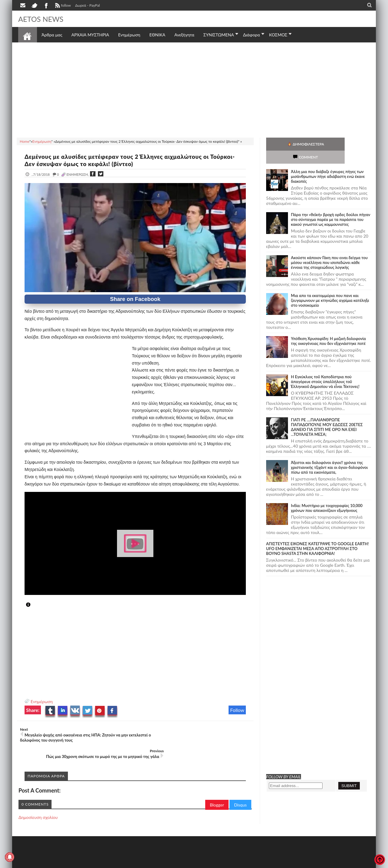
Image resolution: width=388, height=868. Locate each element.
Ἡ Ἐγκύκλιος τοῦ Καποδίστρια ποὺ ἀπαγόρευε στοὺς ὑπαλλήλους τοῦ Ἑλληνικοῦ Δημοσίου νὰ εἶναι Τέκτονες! (325, 369)
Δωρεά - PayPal (88, 5)
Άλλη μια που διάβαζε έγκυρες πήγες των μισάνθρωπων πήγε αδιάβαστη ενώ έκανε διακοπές (328, 163)
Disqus (240, 788)
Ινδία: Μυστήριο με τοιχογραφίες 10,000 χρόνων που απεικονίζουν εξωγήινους (327, 495)
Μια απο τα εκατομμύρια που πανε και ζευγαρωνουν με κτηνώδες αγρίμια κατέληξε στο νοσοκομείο (330, 287)
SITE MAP (104, 863)
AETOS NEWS (43, 19)
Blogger (217, 788)
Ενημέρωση (42, 701)
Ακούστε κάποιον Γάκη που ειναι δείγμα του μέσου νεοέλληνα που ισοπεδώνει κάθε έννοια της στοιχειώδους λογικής (329, 249)
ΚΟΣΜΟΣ (278, 35)
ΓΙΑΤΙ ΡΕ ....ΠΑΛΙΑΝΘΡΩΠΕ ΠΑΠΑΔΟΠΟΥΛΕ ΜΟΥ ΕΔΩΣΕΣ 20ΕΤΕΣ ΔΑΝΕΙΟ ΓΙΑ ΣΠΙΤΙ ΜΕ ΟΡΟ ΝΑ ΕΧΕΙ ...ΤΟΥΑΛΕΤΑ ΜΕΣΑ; (327, 414)
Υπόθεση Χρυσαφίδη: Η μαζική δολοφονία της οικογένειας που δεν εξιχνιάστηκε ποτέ (328, 328)
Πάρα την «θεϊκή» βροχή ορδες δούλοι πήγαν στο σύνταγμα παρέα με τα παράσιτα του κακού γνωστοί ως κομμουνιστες (331, 206)
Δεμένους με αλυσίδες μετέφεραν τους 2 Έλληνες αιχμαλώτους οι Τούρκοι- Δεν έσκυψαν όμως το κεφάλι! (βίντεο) (124, 160)
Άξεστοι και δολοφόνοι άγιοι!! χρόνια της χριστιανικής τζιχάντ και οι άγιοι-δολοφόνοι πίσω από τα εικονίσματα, (329, 454)
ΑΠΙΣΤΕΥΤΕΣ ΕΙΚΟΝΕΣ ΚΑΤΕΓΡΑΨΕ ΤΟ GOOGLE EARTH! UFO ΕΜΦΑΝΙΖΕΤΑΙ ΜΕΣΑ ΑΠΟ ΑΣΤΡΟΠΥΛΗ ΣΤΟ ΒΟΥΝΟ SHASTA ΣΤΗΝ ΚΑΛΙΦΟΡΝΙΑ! (318, 536)
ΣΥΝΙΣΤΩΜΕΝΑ (219, 35)
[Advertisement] (194, 89)
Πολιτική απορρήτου (132, 863)
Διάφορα (252, 35)
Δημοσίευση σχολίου (38, 801)
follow (62, 6)
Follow (237, 710)
